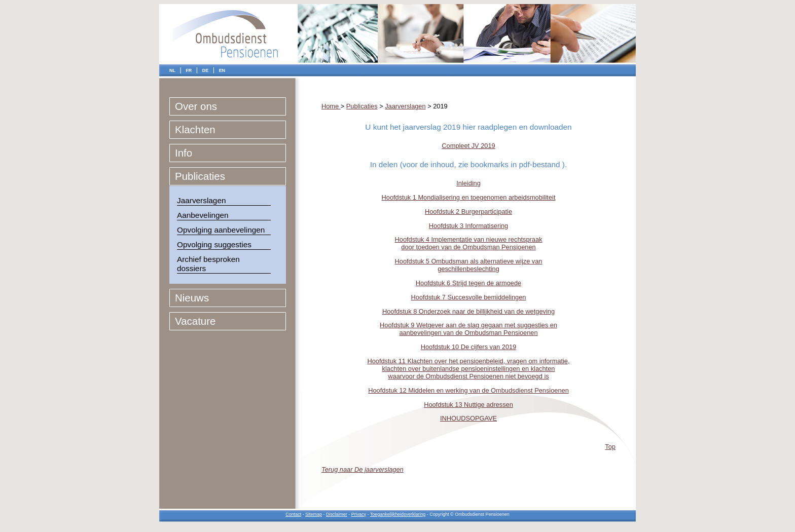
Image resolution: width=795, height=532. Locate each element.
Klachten (195, 129)
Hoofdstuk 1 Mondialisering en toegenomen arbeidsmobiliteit (469, 197)
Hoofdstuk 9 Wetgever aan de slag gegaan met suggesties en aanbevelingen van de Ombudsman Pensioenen (468, 329)
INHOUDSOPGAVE (468, 418)
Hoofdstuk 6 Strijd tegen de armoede (468, 283)
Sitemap (314, 514)
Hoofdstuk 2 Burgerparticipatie (468, 212)
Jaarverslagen (201, 200)
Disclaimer (337, 514)
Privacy (359, 514)
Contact (293, 514)
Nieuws (192, 298)
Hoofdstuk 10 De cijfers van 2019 (469, 347)
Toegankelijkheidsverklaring (398, 514)
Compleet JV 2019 (468, 146)
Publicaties (200, 176)
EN (222, 70)
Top (610, 447)
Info (184, 153)
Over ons (196, 106)
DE (205, 70)
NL (172, 70)
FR (189, 70)
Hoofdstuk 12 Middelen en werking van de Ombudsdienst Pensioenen (468, 390)
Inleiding (468, 183)
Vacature (195, 321)
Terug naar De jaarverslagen (363, 469)
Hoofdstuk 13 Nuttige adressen (468, 405)
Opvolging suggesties (214, 244)
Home (331, 106)
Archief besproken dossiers (208, 264)
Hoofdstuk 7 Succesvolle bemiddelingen (469, 297)
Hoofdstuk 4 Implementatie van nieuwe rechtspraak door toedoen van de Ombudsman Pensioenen (469, 243)
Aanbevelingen (203, 215)
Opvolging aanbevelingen (221, 230)
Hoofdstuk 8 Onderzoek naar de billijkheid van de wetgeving (468, 311)
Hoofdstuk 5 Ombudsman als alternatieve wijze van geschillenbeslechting (469, 265)
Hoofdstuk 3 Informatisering (468, 226)
